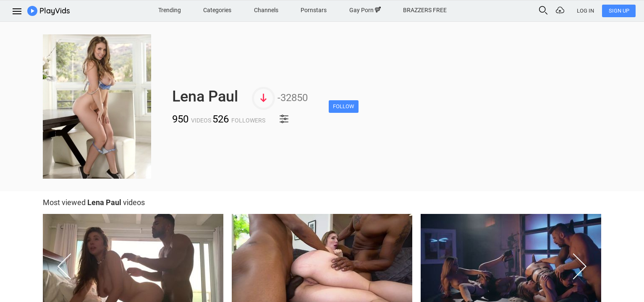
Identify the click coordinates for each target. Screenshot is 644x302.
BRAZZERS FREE (425, 10)
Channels (266, 10)
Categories (217, 10)
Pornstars (314, 10)
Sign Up (619, 11)
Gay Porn (365, 10)
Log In (585, 11)
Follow (344, 106)
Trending (170, 10)
